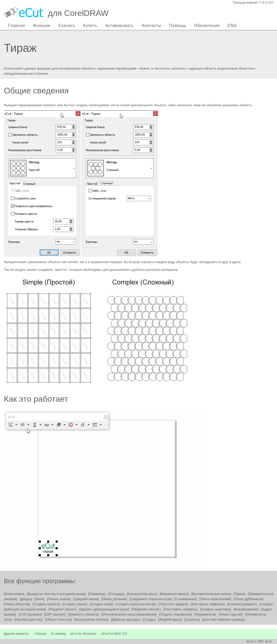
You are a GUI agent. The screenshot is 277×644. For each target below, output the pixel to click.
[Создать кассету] (46, 604)
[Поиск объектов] (17, 604)
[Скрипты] (192, 619)
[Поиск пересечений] (215, 599)
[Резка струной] (230, 614)
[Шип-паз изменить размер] (223, 619)
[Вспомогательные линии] (211, 594)
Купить (90, 26)
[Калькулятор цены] (142, 594)
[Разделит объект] (62, 609)
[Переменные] (205, 614)
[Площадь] (116, 594)
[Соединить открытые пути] (151, 599)
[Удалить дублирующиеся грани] (104, 609)
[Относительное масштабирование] (129, 614)
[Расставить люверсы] (181, 609)
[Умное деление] (114, 599)
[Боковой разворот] (242, 604)
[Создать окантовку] (215, 609)
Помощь (177, 26)
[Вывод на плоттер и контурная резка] (56, 594)
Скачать (67, 26)
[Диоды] (26, 599)
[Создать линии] (75, 604)
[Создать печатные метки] (136, 604)
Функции (42, 26)
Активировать (120, 26)
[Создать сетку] (102, 604)
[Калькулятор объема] (91, 619)
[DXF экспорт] (55, 614)
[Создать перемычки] (175, 614)
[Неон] (39, 599)
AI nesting (58, 634)
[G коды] (149, 619)
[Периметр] (97, 594)
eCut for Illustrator (83, 634)
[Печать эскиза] (59, 599)
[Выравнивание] (246, 609)
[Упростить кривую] (173, 604)
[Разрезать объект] (146, 609)
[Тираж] (239, 594)
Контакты (151, 26)
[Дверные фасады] (125, 619)
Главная (16, 26)
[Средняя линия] (86, 599)
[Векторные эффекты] (208, 604)
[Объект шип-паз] (58, 619)
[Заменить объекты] (83, 614)
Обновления (207, 26)
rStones (40, 634)
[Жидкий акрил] (170, 619)
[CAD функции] (30, 614)
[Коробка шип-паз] (28, 619)
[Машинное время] (174, 594)
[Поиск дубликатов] (249, 599)
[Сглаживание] (185, 599)
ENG (232, 26)
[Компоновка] (14, 594)
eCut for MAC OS (114, 634)
